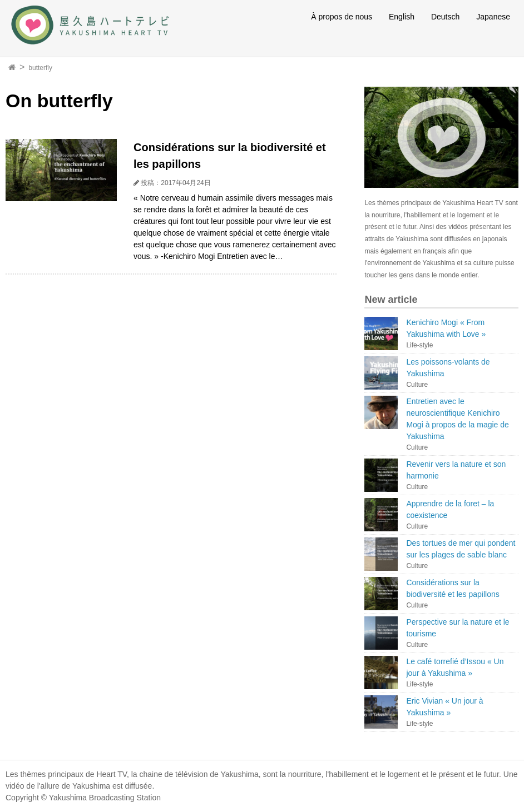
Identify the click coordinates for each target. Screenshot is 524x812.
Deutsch (445, 17)
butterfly (40, 68)
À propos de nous (342, 17)
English (402, 17)
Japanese (493, 17)
